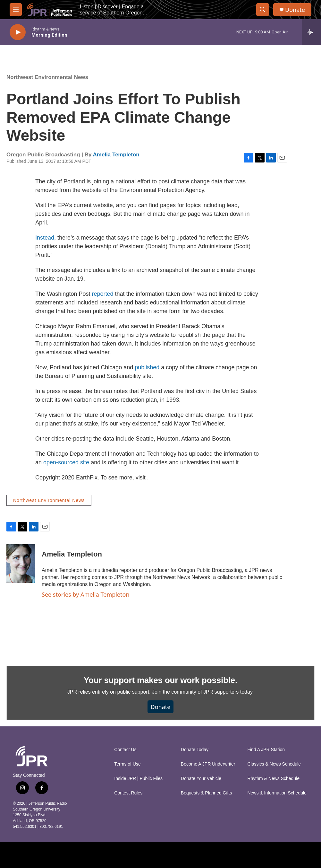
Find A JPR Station (266, 750)
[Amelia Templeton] (21, 564)
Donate (295, 10)
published (147, 367)
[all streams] (312, 32)
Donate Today (195, 750)
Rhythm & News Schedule (273, 779)
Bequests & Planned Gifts (207, 793)
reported (103, 294)
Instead (45, 238)
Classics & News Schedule (274, 764)
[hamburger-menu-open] (16, 10)
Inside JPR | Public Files (138, 779)
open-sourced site (66, 462)
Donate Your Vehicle (201, 779)
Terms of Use (127, 764)
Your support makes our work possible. (160, 680)
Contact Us (125, 750)
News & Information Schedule (277, 793)
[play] (18, 32)
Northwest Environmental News (47, 77)
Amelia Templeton (116, 155)
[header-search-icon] (263, 10)
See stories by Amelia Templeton (86, 594)
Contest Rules (128, 793)
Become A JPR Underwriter (208, 764)
